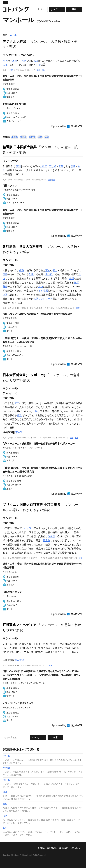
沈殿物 (23, 137)
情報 (38, 70)
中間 (5, 295)
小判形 (15, 137)
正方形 (47, 541)
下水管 (13, 61)
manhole (13, 35)
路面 (36, 61)
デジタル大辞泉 (14, 41)
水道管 (43, 166)
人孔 (5, 65)
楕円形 (32, 137)
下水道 (53, 166)
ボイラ (28, 528)
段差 (5, 287)
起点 (41, 287)
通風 (47, 137)
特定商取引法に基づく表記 (57, 848)
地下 (5, 61)
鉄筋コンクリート (43, 299)
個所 (76, 283)
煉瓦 (40, 137)
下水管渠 (43, 291)
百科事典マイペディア (20, 625)
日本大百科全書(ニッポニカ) (24, 375)
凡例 (43, 70)
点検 (73, 166)
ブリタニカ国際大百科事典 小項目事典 (32, 505)
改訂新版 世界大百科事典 (22, 247)
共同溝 (23, 61)
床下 (17, 403)
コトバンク (16, 9)
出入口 (49, 274)
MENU (5, 3)
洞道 (19, 415)
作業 (31, 274)
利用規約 (41, 848)
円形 (38, 65)
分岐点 (51, 536)
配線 (61, 166)
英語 (19, 166)
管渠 (72, 279)
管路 (5, 274)
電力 (55, 270)
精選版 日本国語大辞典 (20, 147)
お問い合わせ (76, 848)
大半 (35, 411)
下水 (48, 270)
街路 (22, 270)
